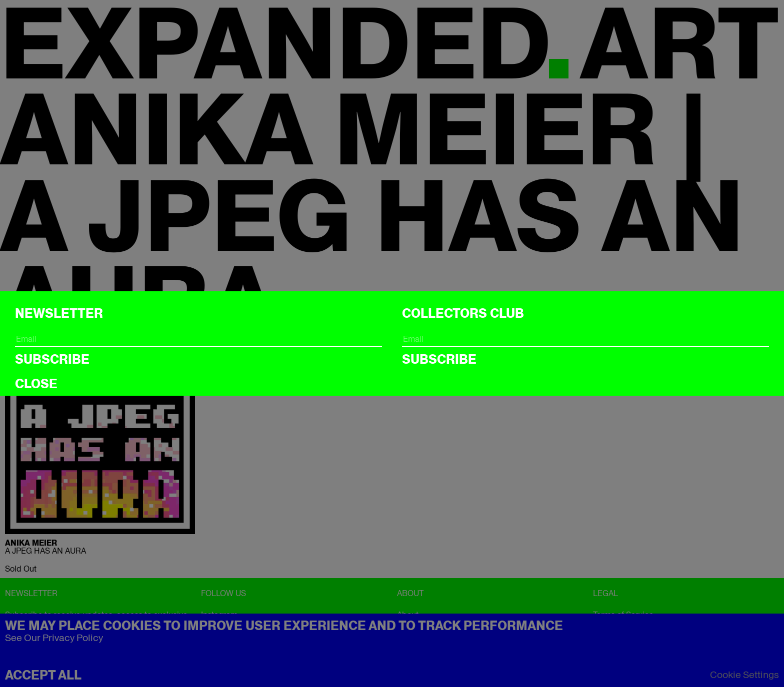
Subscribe (52, 359)
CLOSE (36, 384)
